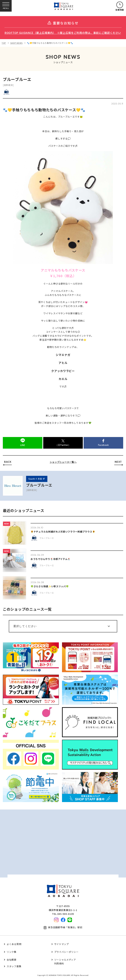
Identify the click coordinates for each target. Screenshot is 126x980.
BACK (8, 462)
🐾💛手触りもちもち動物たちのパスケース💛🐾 (50, 43)
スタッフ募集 (14, 966)
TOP (4, 43)
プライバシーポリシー (66, 952)
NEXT (118, 462)
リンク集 (12, 952)
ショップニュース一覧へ (63, 462)
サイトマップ (62, 944)
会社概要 (12, 960)
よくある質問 (14, 944)
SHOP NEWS (16, 43)
